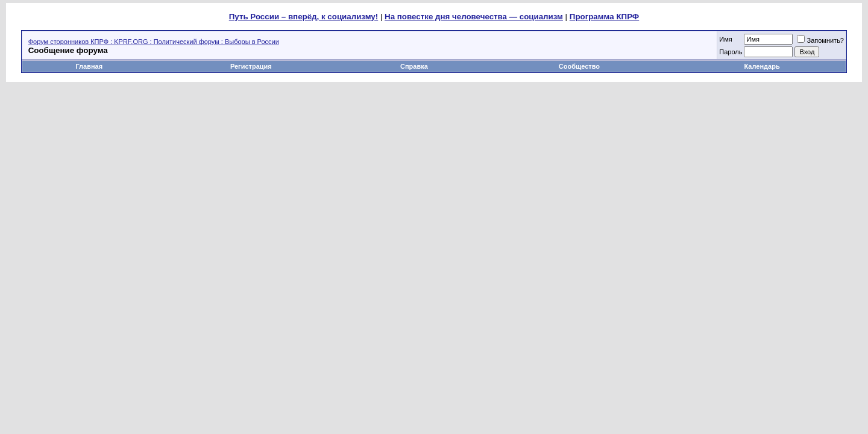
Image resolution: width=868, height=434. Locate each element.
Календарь (762, 66)
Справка (414, 66)
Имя (725, 39)
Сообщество (580, 66)
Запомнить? (820, 40)
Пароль (731, 52)
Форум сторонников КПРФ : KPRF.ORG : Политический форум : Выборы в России (154, 42)
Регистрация (251, 66)
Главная (89, 66)
